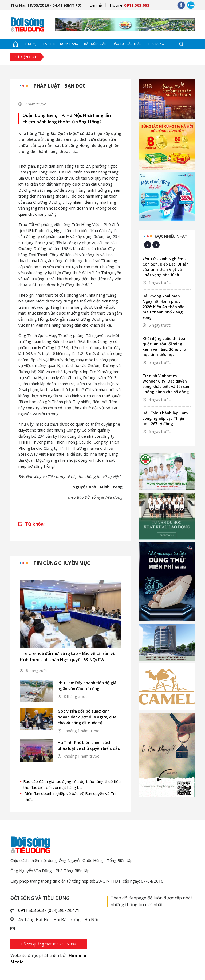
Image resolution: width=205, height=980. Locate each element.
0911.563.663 (31, 910)
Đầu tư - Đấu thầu (127, 44)
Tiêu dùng (156, 44)
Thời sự (31, 44)
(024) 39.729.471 (63, 910)
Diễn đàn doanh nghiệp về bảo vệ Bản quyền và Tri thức (70, 797)
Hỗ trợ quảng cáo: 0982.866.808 (49, 944)
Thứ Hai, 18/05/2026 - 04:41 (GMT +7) (46, 5)
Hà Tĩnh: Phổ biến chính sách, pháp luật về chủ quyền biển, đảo (89, 745)
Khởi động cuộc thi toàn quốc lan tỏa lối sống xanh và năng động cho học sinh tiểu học (165, 347)
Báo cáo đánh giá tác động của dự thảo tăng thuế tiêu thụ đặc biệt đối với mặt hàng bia (72, 784)
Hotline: (130, 5)
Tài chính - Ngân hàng (60, 44)
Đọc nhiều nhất (171, 236)
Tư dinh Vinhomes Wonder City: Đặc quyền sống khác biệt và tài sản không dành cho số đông (166, 384)
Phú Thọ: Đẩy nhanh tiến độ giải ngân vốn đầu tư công (88, 686)
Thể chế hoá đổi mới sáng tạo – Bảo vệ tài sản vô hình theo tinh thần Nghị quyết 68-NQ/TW (68, 657)
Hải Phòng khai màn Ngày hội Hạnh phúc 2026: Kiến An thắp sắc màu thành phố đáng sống (163, 307)
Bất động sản (95, 44)
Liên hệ (96, 5)
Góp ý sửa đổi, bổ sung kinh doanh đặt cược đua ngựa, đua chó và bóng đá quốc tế (87, 717)
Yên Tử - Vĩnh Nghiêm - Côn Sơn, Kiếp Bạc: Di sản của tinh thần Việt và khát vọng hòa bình (166, 267)
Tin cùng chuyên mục (62, 563)
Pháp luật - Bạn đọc (60, 86)
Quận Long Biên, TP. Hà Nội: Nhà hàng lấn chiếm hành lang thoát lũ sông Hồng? (67, 118)
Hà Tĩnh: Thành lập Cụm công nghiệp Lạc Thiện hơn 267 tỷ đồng (165, 418)
